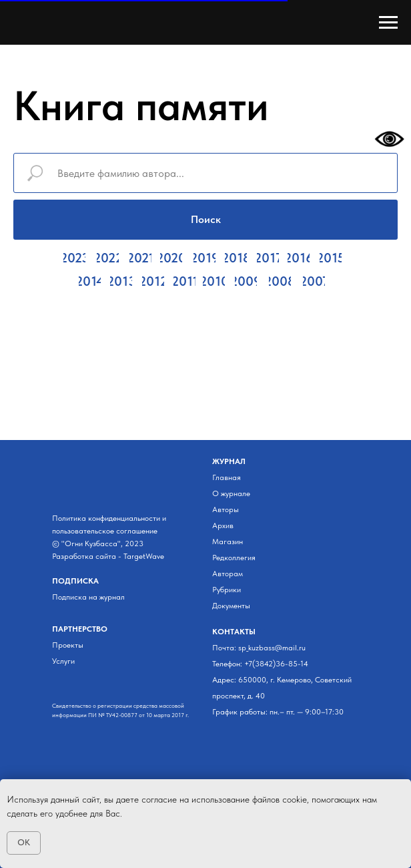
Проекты (68, 645)
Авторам (228, 574)
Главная (227, 477)
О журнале (231, 493)
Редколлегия (234, 558)
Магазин (228, 541)
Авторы (226, 509)
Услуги (63, 661)
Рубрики (227, 590)
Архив (223, 525)
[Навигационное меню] (388, 23)
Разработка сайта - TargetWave (108, 556)
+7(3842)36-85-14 (276, 664)
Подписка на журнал (88, 597)
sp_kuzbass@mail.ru (272, 648)
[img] (60, 683)
